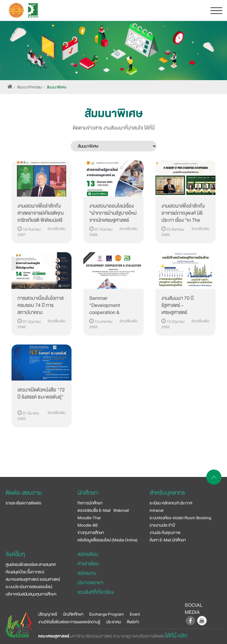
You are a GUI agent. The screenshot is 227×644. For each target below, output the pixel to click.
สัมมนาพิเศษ (56, 87)
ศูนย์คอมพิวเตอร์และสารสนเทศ (31, 564)
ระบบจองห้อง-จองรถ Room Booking (180, 518)
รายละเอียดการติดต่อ (23, 503)
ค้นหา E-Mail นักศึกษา (168, 540)
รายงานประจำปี (162, 525)
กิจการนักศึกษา (90, 503)
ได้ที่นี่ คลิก (176, 636)
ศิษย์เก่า (133, 622)
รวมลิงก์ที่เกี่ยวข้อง (95, 592)
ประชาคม (113, 622)
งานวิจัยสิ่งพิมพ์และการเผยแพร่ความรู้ (69, 622)
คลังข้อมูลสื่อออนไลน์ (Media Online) (107, 540)
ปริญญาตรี (48, 614)
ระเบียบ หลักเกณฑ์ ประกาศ (171, 503)
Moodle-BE (88, 525)
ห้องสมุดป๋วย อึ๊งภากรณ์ (25, 572)
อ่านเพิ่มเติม (57, 229)
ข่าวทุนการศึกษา (91, 533)
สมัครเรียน (88, 554)
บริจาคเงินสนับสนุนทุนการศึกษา (31, 594)
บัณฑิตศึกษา (73, 614)
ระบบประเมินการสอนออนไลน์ (29, 587)
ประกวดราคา (90, 583)
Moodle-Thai (89, 518)
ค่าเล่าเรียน (88, 564)
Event (135, 614)
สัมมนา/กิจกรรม (30, 87)
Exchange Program (107, 614)
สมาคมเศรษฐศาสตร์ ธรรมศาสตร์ (33, 579)
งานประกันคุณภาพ (165, 533)
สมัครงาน (87, 573)
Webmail (121, 510)
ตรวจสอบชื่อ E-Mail (94, 510)
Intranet (157, 510)
